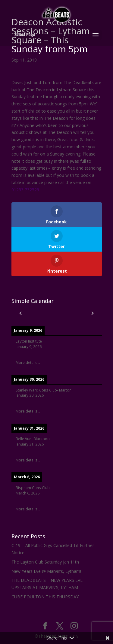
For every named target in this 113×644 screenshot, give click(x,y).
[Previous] (20, 313)
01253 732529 (25, 190)
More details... (28, 362)
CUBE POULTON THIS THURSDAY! (46, 597)
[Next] (93, 313)
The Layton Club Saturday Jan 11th (45, 562)
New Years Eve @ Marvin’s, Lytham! (46, 571)
